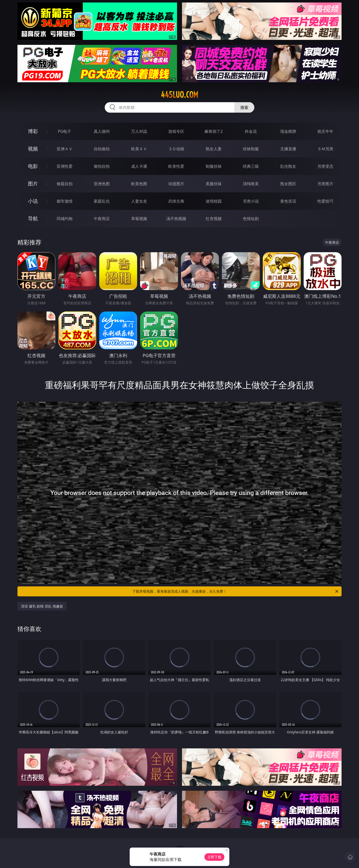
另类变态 (325, 166)
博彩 (33, 131)
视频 (33, 149)
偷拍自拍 (102, 166)
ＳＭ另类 (325, 149)
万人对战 (139, 131)
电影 (33, 166)
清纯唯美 (251, 184)
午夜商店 (102, 219)
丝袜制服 (251, 149)
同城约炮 (65, 219)
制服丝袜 (214, 166)
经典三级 (251, 166)
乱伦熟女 (288, 166)
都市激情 (65, 201)
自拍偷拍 (102, 149)
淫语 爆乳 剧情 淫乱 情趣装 (42, 606)
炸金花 (251, 131)
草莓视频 (139, 219)
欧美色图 (139, 184)
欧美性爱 (176, 166)
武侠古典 (176, 201)
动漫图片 (176, 184)
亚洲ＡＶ (65, 149)
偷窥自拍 (65, 184)
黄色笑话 (288, 201)
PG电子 (64, 131)
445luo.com (179, 95)
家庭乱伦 (102, 201)
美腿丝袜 (214, 184)
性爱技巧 (325, 201)
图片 (33, 184)
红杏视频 (214, 219)
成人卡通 (139, 166)
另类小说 (251, 201)
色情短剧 (251, 219)
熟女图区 (288, 184)
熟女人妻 (214, 149)
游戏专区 (176, 131)
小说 (33, 201)
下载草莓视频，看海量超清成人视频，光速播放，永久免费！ (236, 591)
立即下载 (214, 857)
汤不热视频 (176, 219)
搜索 (244, 107)
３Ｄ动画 (176, 149)
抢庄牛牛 (325, 131)
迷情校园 (214, 201)
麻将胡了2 (214, 131)
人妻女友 (139, 201)
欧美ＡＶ (139, 149)
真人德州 (102, 131)
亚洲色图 (102, 184)
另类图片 (325, 184)
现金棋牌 (288, 131)
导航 (33, 218)
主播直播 (288, 149)
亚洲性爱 (65, 166)
